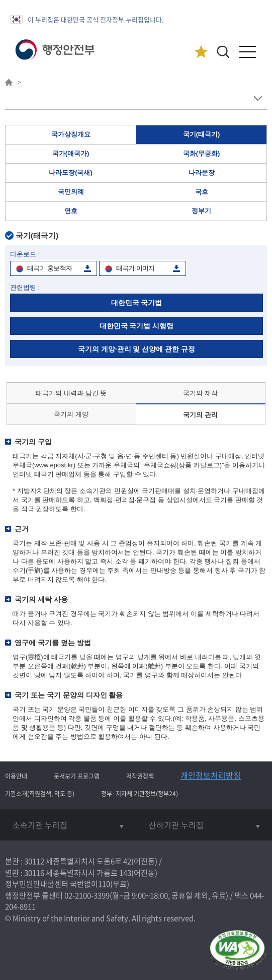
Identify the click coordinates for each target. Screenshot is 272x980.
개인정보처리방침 (211, 775)
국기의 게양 (71, 414)
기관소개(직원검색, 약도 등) (40, 794)
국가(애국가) (71, 153)
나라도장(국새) (71, 172)
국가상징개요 (71, 134)
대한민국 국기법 (137, 303)
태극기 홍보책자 (50, 268)
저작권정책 (140, 776)
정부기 (201, 211)
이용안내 (16, 776)
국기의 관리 (200, 415)
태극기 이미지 (135, 268)
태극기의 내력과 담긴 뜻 (71, 393)
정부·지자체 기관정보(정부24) (140, 794)
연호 (71, 211)
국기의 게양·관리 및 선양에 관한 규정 (137, 349)
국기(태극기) (202, 134)
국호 (202, 192)
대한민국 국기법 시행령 (137, 326)
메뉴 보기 (258, 98)
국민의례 (71, 192)
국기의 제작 (200, 393)
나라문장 (202, 172)
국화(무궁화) (202, 153)
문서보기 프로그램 (77, 776)
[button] (223, 52)
